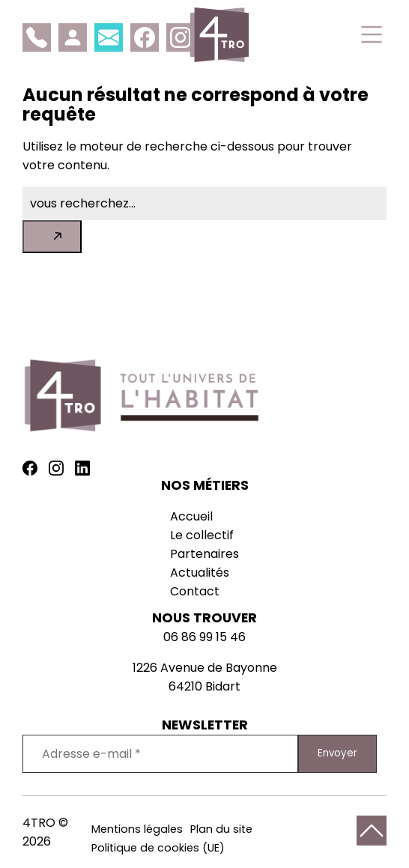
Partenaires (204, 554)
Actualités (200, 573)
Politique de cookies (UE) (158, 848)
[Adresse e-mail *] (160, 754)
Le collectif (202, 535)
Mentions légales (137, 829)
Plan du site (221, 829)
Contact (195, 591)
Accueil (191, 516)
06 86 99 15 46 (204, 637)
